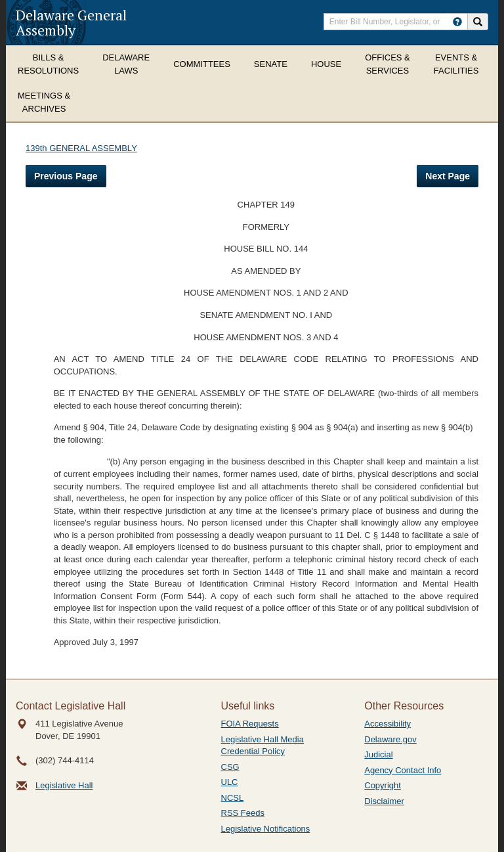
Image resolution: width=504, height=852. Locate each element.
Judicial (378, 754)
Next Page (448, 176)
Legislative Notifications (266, 829)
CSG (230, 767)
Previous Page (66, 176)
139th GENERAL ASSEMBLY (81, 148)
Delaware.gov (390, 739)
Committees (202, 64)
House (326, 64)
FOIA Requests (250, 724)
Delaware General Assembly (71, 22)
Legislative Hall (64, 785)
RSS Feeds (243, 813)
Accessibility (388, 724)
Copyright (383, 785)
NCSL (233, 798)
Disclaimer (384, 801)
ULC (230, 782)
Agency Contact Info (403, 770)
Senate (271, 64)
